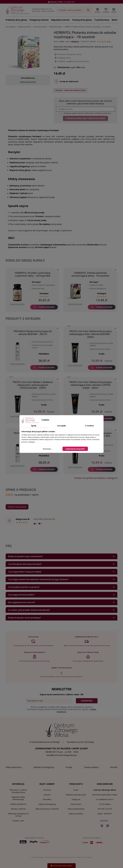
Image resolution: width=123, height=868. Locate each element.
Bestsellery (47, 799)
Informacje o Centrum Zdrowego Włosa (18, 791)
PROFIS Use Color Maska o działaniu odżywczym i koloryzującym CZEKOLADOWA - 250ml (33, 385)
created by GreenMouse (84, 857)
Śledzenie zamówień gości (76, 795)
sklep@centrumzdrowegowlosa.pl (61, 755)
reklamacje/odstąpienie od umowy (18, 815)
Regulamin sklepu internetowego (18, 798)
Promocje (47, 790)
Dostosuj (48, 449)
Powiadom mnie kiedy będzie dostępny (85, 118)
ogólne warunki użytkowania (83, 113)
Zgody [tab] (34, 426)
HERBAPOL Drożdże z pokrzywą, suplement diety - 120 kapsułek (33, 274)
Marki (115, 20)
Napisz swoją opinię (17, 507)
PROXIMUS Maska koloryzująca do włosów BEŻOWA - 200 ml (33, 333)
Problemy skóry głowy (16, 20)
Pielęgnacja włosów (39, 20)
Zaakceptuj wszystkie (75, 449)
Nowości (47, 795)
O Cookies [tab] (89, 426)
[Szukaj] (74, 10)
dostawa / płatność (18, 809)
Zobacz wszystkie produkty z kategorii (96, 478)
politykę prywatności (103, 113)
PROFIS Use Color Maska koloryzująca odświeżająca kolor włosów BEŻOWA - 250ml (90, 334)
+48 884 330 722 (52, 752)
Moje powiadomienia (76, 809)
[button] (98, 10)
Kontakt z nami (18, 821)
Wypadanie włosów (60, 20)
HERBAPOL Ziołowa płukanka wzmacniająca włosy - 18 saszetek (90, 274)
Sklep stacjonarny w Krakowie (47, 809)
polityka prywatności (18, 804)
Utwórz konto (76, 804)
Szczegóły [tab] (61, 426)
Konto (76, 790)
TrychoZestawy (102, 20)
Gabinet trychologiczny (47, 804)
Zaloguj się (76, 799)
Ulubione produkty (76, 814)
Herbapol (75, 42)
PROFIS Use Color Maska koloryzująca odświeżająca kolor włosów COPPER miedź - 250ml (90, 385)
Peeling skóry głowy (82, 20)
